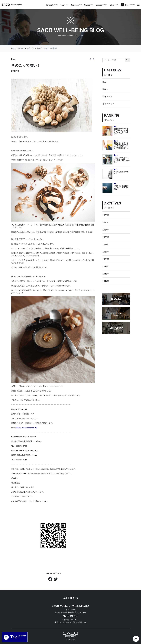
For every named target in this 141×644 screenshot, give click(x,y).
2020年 (106, 259)
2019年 (106, 266)
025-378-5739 (72, 616)
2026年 (106, 215)
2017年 (106, 281)
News (105, 89)
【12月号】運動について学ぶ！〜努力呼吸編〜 (121, 188)
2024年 (106, 230)
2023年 (106, 237)
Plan (64, 5)
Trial (130, 5)
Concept (52, 5)
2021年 (106, 252)
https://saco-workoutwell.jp (27, 428)
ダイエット (107, 96)
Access (102, 5)
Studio (89, 5)
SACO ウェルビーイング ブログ (30, 48)
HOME (14, 48)
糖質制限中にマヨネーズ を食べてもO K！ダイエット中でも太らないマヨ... (122, 131)
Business (76, 5)
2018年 (106, 274)
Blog (114, 5)
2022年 (106, 244)
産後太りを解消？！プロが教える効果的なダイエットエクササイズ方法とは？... (121, 146)
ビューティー (108, 104)
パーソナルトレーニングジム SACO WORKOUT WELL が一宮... (122, 160)
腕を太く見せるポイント (121, 172)
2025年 (106, 222)
